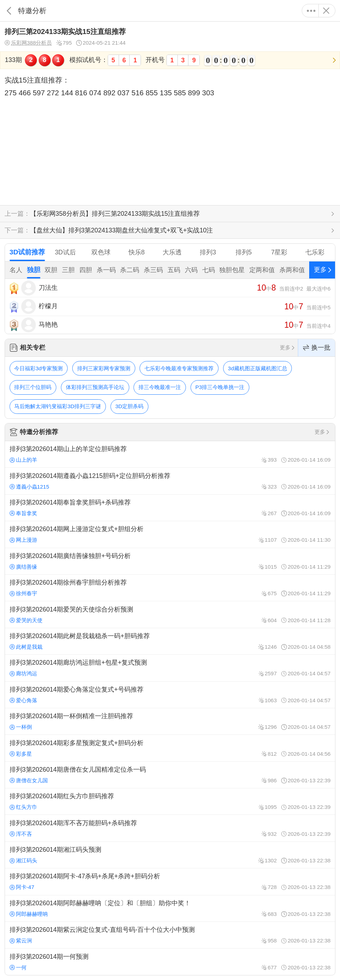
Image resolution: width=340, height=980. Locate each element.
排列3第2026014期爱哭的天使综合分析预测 (170, 614)
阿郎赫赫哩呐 (29, 914)
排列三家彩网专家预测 (104, 368)
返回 (9, 11)
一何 (18, 967)
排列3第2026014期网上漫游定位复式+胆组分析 (170, 534)
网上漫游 (23, 540)
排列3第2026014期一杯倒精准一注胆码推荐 (170, 721)
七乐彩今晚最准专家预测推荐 (179, 368)
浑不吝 (21, 834)
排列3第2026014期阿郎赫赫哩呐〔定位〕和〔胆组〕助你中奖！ (170, 908)
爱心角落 (23, 700)
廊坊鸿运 (23, 673)
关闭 (326, 11)
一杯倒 (21, 727)
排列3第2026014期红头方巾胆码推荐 (170, 801)
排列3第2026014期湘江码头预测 (170, 855)
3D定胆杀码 (129, 406)
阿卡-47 (22, 887)
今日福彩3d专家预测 (38, 368)
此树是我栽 (26, 647)
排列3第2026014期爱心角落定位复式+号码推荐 (170, 695)
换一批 (317, 348)
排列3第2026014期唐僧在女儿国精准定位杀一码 (170, 775)
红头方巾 (23, 807)
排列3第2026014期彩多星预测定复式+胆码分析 (170, 748)
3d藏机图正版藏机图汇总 (258, 368)
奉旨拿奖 (23, 513)
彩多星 (21, 754)
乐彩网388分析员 (28, 43)
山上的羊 (23, 460)
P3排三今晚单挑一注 (220, 387)
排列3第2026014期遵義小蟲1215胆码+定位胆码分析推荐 (170, 481)
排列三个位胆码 (33, 387)
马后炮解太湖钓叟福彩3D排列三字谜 (58, 406)
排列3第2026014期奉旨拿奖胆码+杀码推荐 (170, 508)
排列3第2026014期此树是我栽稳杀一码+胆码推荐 (170, 641)
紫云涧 (21, 940)
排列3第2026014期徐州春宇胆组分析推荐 (170, 588)
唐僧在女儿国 (29, 780)
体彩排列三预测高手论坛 (95, 387)
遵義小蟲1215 (29, 487)
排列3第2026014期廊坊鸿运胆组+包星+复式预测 (170, 668)
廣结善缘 (23, 567)
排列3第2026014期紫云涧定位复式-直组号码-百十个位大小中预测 (170, 935)
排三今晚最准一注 (160, 387)
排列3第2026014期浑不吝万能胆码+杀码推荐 (170, 828)
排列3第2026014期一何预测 (170, 962)
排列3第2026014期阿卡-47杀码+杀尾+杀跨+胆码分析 (170, 882)
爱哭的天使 (26, 620)
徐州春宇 (23, 593)
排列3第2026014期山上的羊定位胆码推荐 (170, 454)
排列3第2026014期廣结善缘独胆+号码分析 (170, 561)
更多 (311, 11)
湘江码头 (23, 860)
